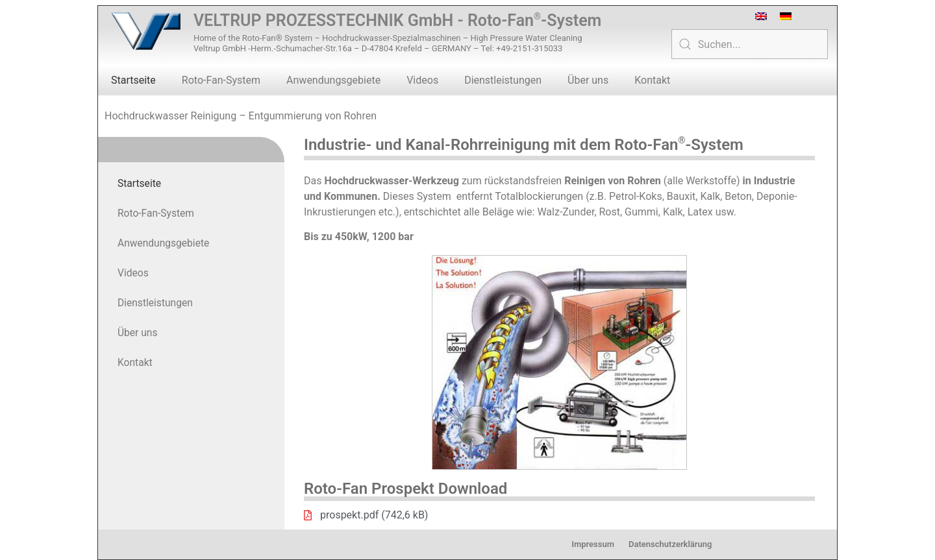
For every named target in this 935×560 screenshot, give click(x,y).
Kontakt (652, 80)
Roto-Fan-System (221, 80)
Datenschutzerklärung (670, 544)
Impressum (593, 544)
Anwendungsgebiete (333, 80)
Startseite (133, 80)
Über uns (588, 80)
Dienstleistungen (503, 80)
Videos (422, 80)
